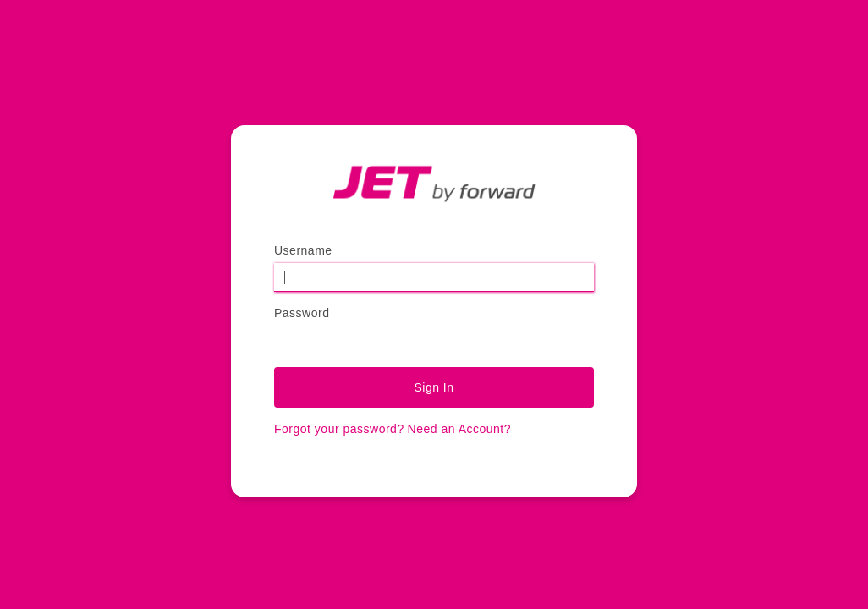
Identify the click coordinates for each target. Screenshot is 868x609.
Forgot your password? (339, 429)
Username (303, 250)
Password (302, 313)
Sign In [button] (434, 387)
